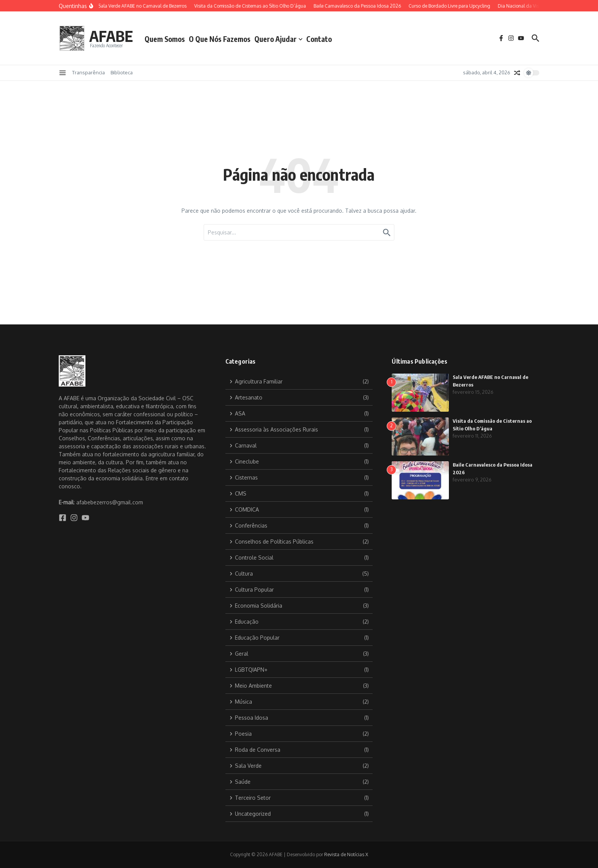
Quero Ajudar (278, 39)
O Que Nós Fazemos (220, 39)
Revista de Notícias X (346, 854)
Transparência (88, 72)
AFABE (111, 36)
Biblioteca (122, 72)
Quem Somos (165, 39)
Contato (319, 39)
